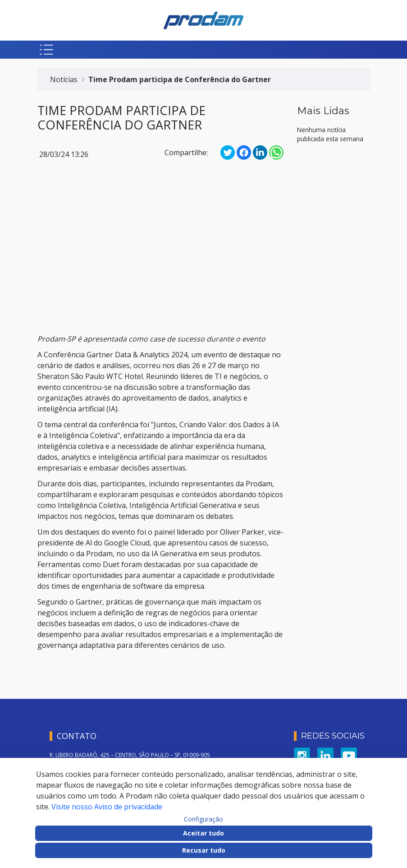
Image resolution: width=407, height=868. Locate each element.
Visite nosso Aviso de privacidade (107, 807)
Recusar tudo (204, 850)
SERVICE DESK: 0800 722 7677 (86, 751)
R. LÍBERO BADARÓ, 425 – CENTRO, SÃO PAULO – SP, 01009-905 (130, 713)
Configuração (203, 819)
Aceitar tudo (203, 833)
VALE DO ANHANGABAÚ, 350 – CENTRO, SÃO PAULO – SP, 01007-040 (137, 732)
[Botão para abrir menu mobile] (46, 50)
